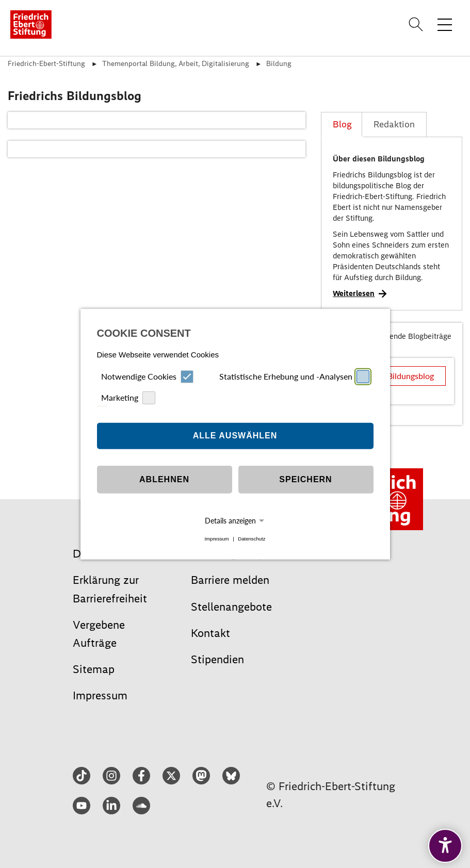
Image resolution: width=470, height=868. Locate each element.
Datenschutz (252, 539)
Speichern (305, 479)
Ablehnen (164, 479)
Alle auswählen (235, 436)
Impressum (216, 539)
